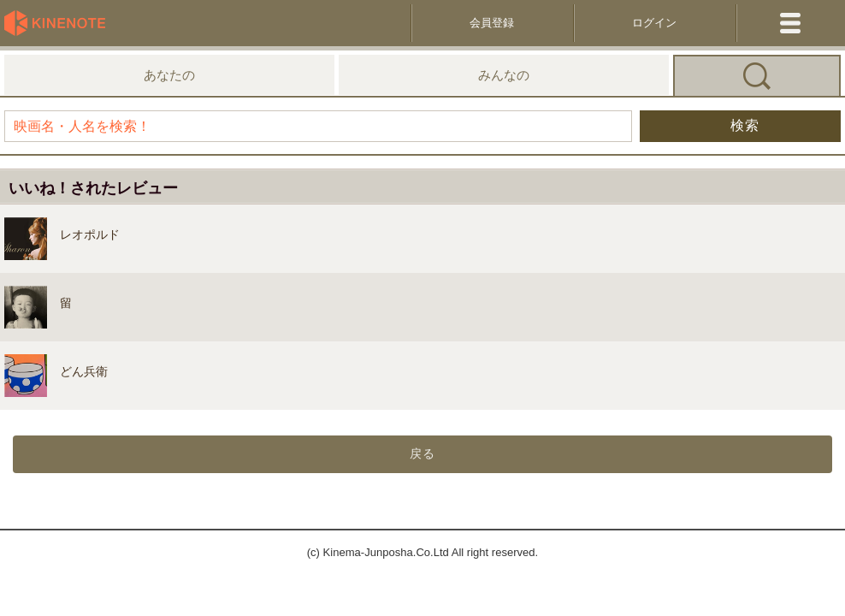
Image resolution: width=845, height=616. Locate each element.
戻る (422, 453)
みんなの (504, 75)
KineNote (60, 23)
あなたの (169, 75)
